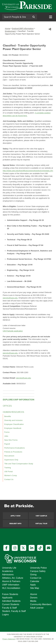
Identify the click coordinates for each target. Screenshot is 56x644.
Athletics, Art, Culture (13, 578)
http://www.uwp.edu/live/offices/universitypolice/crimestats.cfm (28, 171)
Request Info (15, 524)
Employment (10, 31)
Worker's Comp (11, 475)
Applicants (7, 598)
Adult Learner (37, 608)
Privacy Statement (9, 639)
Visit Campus (41, 516)
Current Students (11, 604)
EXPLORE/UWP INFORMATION (19, 400)
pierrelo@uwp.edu (10, 298)
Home (8, 28)
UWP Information (11, 585)
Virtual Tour (41, 524)
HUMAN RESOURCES (13, 412)
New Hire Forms (11, 440)
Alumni (34, 594)
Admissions (8, 575)
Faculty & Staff (9, 608)
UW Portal (9, 472)
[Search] (16, 17)
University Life (9, 568)
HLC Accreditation (11, 588)
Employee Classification (14, 424)
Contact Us (9, 479)
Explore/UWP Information (23, 28)
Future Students (10, 594)
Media (33, 601)
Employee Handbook (13, 428)
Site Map (35, 588)
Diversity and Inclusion (14, 420)
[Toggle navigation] (51, 17)
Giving (33, 575)
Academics (8, 571)
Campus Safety (38, 571)
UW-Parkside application (13, 331)
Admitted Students (11, 601)
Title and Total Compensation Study (19, 464)
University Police (38, 568)
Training (8, 468)
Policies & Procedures (13, 452)
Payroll (7, 444)
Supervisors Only (11, 460)
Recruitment (9, 456)
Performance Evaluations (15, 448)
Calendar (35, 581)
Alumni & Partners (11, 581)
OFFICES (7, 406)
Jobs (6, 436)
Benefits (8, 416)
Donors (34, 598)
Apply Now (15, 516)
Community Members (41, 604)
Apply (33, 585)
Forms (7, 432)
